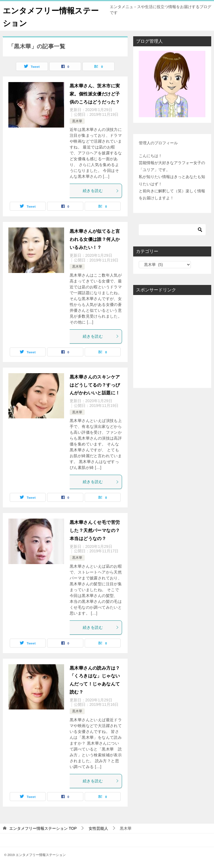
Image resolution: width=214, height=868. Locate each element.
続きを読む (101, 191)
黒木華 (77, 121)
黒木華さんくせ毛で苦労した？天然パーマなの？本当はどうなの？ (95, 530)
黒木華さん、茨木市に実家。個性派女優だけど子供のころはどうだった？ (95, 94)
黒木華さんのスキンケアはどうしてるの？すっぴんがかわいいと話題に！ (95, 385)
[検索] (172, 230)
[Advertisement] (172, 341)
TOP (43, 828)
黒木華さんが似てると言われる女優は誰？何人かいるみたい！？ (95, 239)
